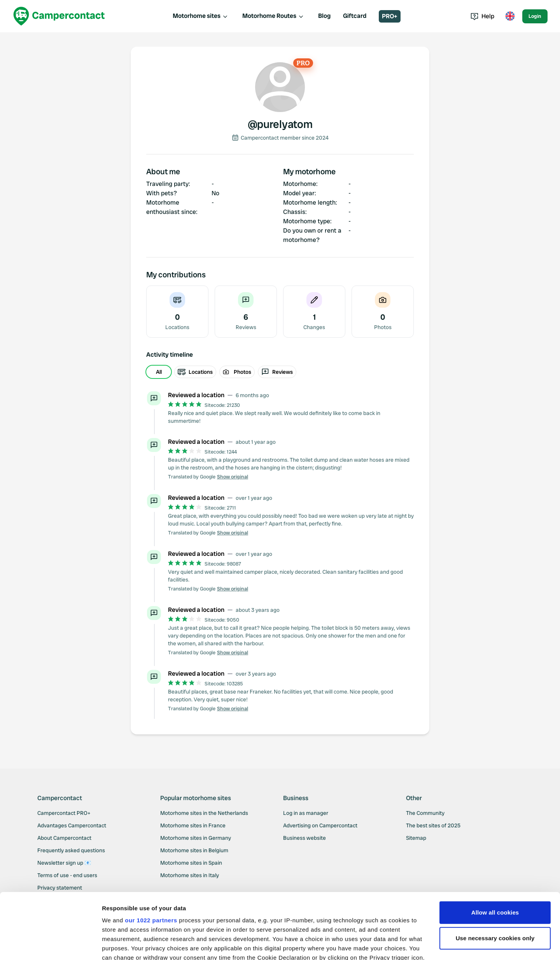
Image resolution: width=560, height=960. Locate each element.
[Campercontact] (59, 16)
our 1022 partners (151, 859)
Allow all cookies (495, 851)
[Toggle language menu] (510, 16)
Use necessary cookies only (495, 877)
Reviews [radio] (277, 372)
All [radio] (159, 372)
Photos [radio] (237, 372)
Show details (120, 945)
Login (535, 16)
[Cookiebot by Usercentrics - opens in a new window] (50, 945)
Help (482, 16)
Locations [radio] (195, 372)
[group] (280, 372)
